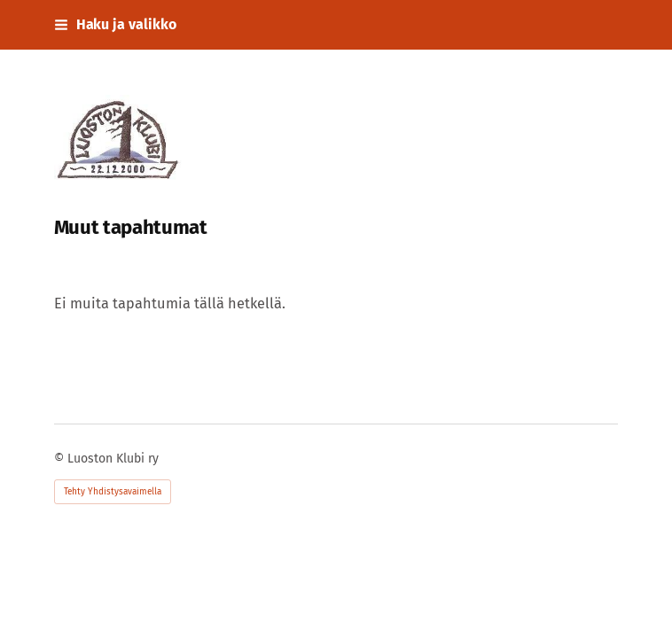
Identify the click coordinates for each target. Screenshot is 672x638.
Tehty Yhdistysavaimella (113, 492)
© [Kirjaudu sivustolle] (61, 459)
